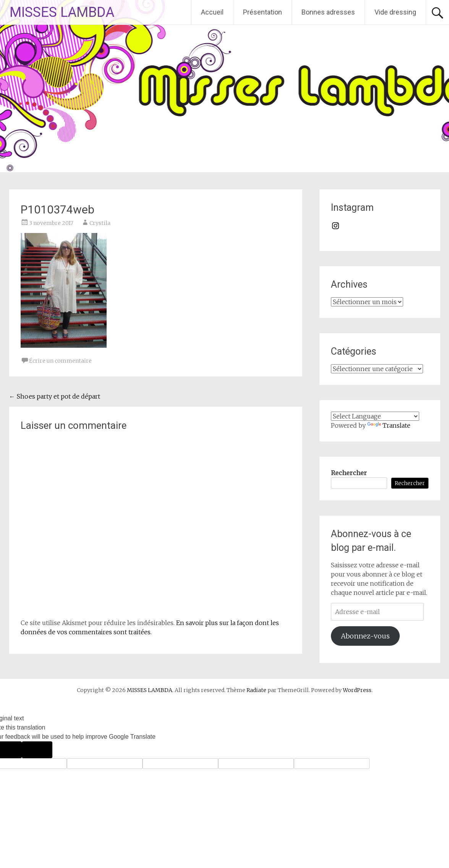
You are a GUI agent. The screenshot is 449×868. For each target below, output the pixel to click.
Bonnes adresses (328, 12)
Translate (389, 425)
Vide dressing (395, 12)
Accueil (212, 12)
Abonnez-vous (365, 636)
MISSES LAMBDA (62, 12)
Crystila (100, 223)
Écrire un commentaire (60, 361)
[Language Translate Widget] (375, 416)
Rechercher (349, 473)
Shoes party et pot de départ (55, 396)
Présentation (263, 12)
